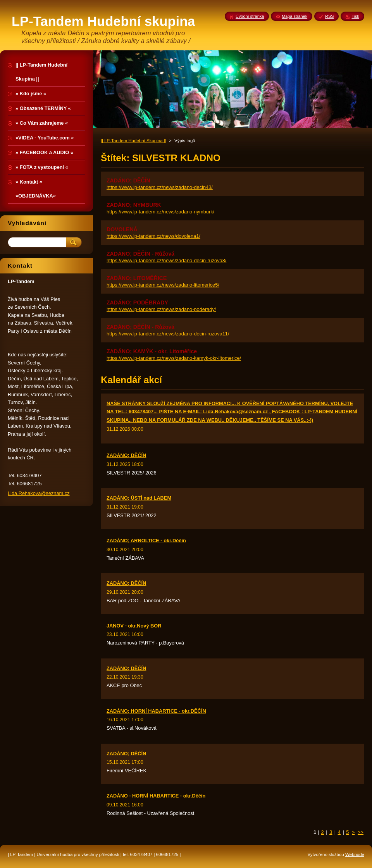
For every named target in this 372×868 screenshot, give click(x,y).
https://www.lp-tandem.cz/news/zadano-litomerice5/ (163, 285)
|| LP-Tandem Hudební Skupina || (133, 141)
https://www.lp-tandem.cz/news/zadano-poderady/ (161, 309)
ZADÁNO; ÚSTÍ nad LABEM (139, 498)
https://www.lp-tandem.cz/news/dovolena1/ (153, 236)
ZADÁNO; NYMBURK (134, 205)
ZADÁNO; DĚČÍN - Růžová (140, 254)
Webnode (355, 854)
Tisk (355, 16)
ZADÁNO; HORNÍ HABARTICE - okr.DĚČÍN (156, 711)
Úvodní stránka (250, 16)
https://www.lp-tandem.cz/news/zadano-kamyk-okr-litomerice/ (174, 358)
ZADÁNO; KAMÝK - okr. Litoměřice (152, 351)
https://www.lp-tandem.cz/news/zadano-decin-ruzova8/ (166, 260)
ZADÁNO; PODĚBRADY (137, 303)
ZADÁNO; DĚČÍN (128, 180)
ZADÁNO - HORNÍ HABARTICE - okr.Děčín (156, 796)
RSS (329, 16)
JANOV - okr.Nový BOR (134, 626)
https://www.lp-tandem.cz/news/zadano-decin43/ (160, 187)
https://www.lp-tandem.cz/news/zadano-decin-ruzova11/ (168, 334)
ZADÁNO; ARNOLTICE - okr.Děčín (146, 541)
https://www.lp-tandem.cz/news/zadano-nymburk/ (160, 212)
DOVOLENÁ (122, 229)
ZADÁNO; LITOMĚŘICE (137, 278)
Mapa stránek (294, 16)
